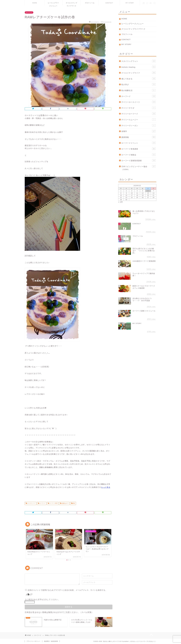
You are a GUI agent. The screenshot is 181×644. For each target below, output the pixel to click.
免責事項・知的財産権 (51, 641)
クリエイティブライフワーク (72, 4)
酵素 (74, 503)
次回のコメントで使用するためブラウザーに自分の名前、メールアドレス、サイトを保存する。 (67, 590)
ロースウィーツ (31, 503)
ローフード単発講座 (139, 149)
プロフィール (90, 3)
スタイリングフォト (139, 61)
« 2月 (121, 202)
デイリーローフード (139, 114)
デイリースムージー (139, 119)
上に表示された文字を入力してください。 (42, 599)
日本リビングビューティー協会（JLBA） (139, 168)
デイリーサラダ (139, 108)
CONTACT (109, 3)
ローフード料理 (53, 503)
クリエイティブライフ (139, 73)
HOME (35, 3)
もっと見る (106, 487)
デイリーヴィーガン (139, 125)
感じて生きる (139, 79)
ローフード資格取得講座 (139, 160)
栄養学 (139, 131)
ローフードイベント (139, 143)
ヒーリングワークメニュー (53, 4)
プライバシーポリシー (33, 641)
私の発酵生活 (139, 90)
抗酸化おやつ (65, 503)
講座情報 (139, 137)
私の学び (139, 84)
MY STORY (130, 3)
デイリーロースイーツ (139, 102)
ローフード (29, 12)
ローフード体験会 (139, 155)
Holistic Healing (139, 67)
